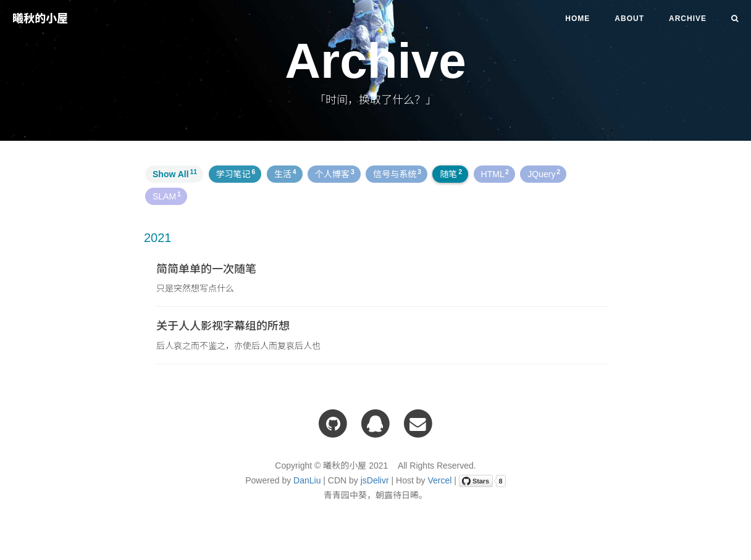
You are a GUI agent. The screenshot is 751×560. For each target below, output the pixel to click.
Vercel (439, 480)
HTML (495, 173)
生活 (285, 173)
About (629, 19)
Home (577, 19)
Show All (175, 173)
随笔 (451, 173)
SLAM (167, 196)
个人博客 (335, 173)
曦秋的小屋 (40, 19)
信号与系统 (397, 173)
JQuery (544, 173)
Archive (688, 19)
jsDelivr (375, 480)
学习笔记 (236, 173)
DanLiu (307, 480)
